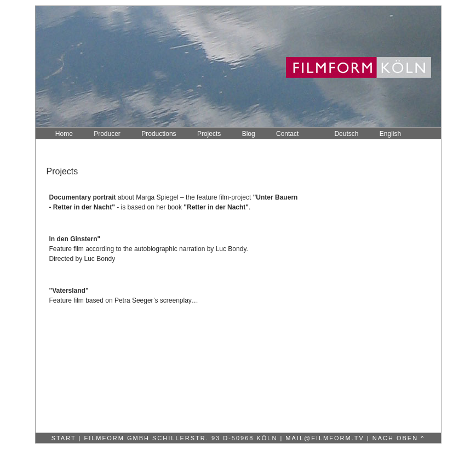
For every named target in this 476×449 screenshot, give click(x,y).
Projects (209, 134)
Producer (107, 134)
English (390, 134)
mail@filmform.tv (323, 438)
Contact (287, 134)
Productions (159, 134)
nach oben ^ (399, 438)
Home (64, 134)
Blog (249, 134)
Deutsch (346, 134)
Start (64, 438)
